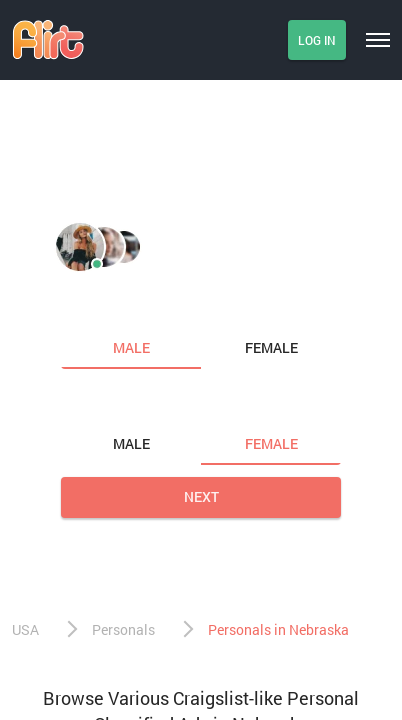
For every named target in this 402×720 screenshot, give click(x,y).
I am (78, 306)
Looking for (106, 402)
